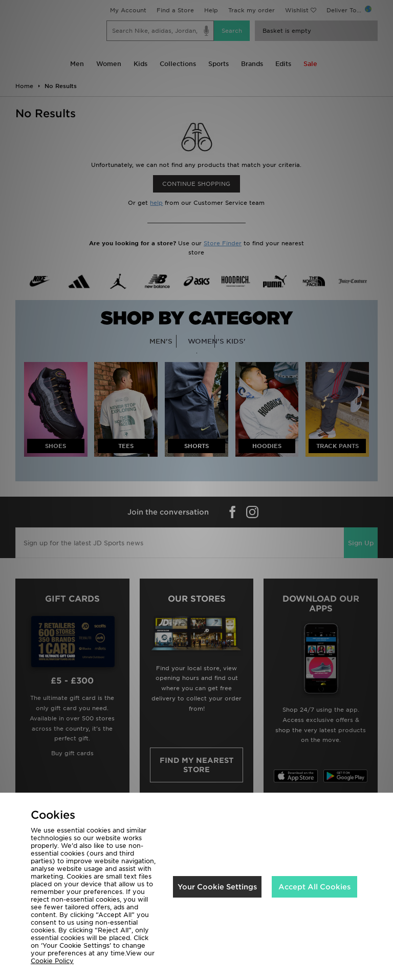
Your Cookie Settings (217, 887)
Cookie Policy (52, 961)
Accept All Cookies (314, 887)
